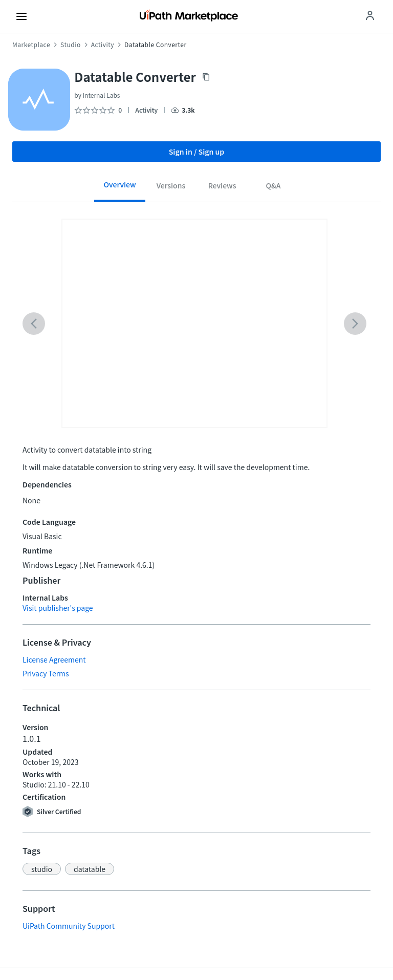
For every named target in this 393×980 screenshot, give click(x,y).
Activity (103, 45)
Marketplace (31, 45)
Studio (71, 45)
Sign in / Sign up (197, 152)
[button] (42, 869)
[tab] (120, 188)
